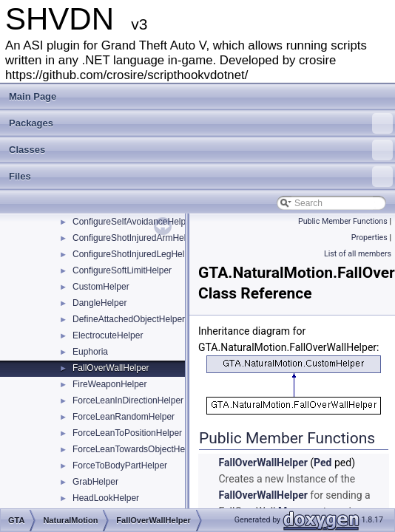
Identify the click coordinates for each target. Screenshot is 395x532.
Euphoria (90, 352)
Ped (323, 463)
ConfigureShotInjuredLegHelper (135, 254)
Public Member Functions (343, 221)
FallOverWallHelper (111, 368)
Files (201, 177)
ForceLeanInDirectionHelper (128, 400)
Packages (201, 123)
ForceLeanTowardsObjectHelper (136, 449)
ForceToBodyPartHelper (120, 465)
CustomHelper (101, 287)
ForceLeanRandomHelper (124, 417)
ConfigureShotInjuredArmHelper (136, 238)
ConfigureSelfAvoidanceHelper (133, 222)
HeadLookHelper (106, 498)
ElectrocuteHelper (108, 335)
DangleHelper (99, 303)
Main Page (33, 96)
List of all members (358, 254)
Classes (201, 150)
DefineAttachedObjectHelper (129, 319)
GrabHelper (95, 482)
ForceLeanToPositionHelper (127, 433)
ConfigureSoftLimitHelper (122, 270)
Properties (369, 238)
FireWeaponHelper (110, 384)
